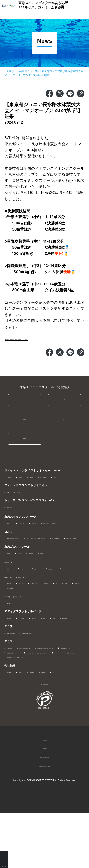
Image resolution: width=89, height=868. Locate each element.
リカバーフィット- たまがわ (24, 540)
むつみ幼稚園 (61, 619)
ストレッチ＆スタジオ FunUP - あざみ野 (30, 560)
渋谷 (10, 619)
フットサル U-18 (17, 600)
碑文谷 (47, 484)
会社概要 (12, 723)
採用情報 (48, 723)
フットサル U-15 (43, 600)
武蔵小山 (30, 484)
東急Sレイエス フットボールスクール (28, 608)
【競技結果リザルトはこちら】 (31, 339)
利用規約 (45, 804)
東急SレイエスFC (15, 588)
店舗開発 (66, 723)
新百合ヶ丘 (32, 615)
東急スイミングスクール (41, 684)
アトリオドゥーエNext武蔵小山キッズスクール (35, 698)
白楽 (10, 504)
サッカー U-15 (62, 595)
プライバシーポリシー (45, 812)
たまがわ (24, 401)
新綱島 (63, 580)
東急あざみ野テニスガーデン (53, 669)
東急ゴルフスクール (19, 693)
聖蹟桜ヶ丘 (39, 619)
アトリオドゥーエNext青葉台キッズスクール (33, 708)
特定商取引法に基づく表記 (45, 821)
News (8, 72)
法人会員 (12, 728)
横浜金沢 (74, 615)
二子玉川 (65, 423)
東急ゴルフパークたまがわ (23, 565)
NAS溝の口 (14, 634)
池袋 (23, 619)
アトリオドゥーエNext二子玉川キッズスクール (35, 703)
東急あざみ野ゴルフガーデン (24, 555)
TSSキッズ (13, 684)
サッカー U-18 (39, 595)
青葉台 (25, 444)
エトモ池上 (26, 504)
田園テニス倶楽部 (18, 669)
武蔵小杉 (46, 580)
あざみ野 (24, 423)
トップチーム (15, 595)
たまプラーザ (65, 401)
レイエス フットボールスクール (25, 628)
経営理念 (30, 723)
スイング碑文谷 (71, 560)
